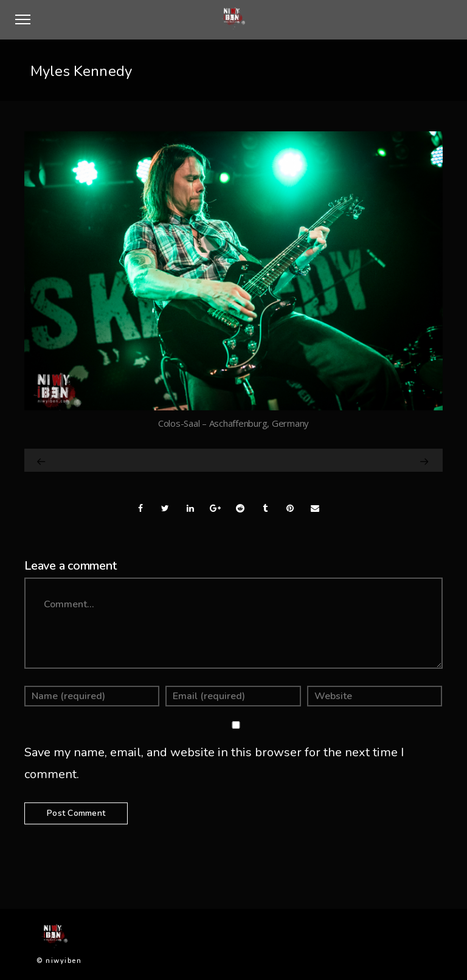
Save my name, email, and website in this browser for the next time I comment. (214, 763)
